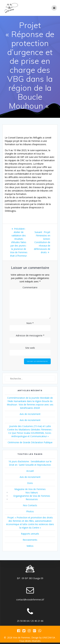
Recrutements (30, 540)
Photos (30, 511)
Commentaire (30, 287)
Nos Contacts (30, 505)
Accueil (30, 471)
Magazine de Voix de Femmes (30, 489)
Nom (30, 323)
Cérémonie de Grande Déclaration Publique (30, 442)
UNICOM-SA (49, 638)
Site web (30, 348)
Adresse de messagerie (30, 335)
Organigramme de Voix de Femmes (32, 496)
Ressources (32, 499)
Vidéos (30, 546)
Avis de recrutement (30, 414)
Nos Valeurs (32, 492)
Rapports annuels (30, 534)
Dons (30, 483)
